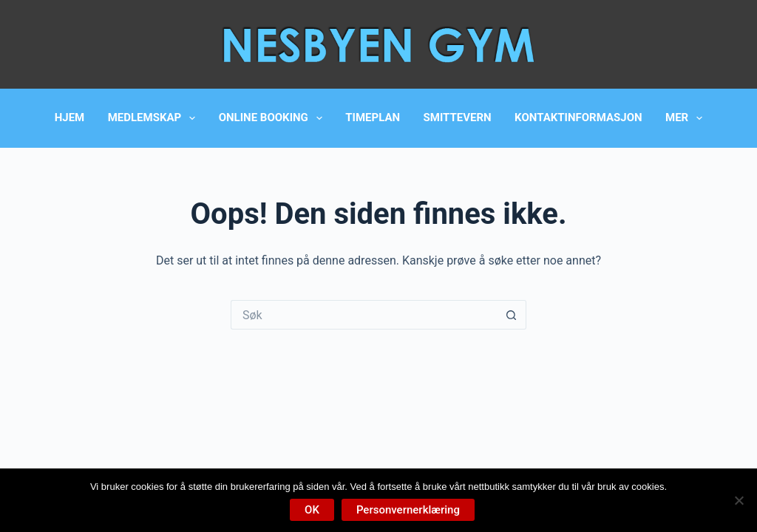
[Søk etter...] (364, 315)
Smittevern (458, 117)
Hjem (70, 117)
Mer (687, 118)
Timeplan (373, 117)
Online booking (274, 118)
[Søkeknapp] (512, 315)
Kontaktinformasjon (578, 117)
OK (312, 510)
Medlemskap (155, 118)
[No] (739, 500)
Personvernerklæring (408, 510)
